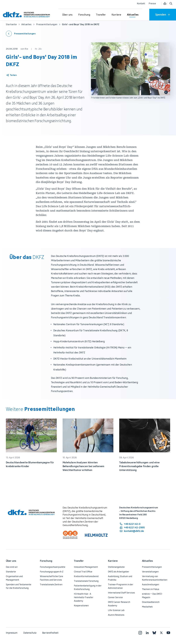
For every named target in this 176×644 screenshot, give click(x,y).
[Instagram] (140, 633)
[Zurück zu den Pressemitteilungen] (21, 34)
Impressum (12, 633)
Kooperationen (81, 605)
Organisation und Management (14, 578)
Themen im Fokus (151, 589)
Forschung (46, 561)
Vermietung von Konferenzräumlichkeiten (155, 578)
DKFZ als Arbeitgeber (119, 572)
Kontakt (141, 3)
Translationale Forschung (86, 581)
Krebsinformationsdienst (86, 576)
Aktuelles (147, 561)
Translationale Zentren (51, 584)
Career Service (115, 597)
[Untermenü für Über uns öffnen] (67, 15)
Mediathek (147, 607)
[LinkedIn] (147, 633)
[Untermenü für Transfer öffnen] (101, 15)
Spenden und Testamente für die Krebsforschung (19, 586)
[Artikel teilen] (11, 75)
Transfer (79, 561)
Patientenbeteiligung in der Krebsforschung (88, 587)
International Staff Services (121, 593)
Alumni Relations (116, 615)
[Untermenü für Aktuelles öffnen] (133, 15)
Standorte (11, 572)
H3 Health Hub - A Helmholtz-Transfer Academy (84, 597)
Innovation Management (86, 567)
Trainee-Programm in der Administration (121, 586)
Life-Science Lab (116, 610)
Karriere (113, 561)
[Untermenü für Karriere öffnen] (116, 15)
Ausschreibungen (150, 584)
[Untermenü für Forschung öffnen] (84, 15)
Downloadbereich (151, 602)
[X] (161, 633)
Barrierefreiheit (50, 633)
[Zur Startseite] (27, 15)
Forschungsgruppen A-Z (52, 572)
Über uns (11, 561)
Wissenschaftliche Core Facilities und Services (51, 578)
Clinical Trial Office (83, 572)
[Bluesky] (154, 633)
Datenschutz (30, 633)
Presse (152, 3)
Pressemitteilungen (152, 567)
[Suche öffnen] (171, 4)
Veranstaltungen (150, 572)
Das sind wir (12, 567)
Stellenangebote (116, 567)
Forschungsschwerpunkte (53, 567)
